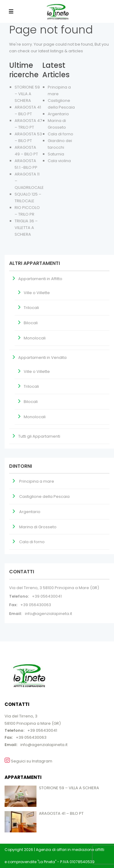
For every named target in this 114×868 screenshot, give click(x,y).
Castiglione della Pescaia (44, 496)
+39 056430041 (47, 596)
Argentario (58, 114)
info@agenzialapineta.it (48, 614)
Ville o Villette (37, 293)
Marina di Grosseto (38, 527)
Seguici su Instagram (28, 761)
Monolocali (35, 338)
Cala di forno (60, 134)
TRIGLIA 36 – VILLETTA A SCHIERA (26, 228)
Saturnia (56, 154)
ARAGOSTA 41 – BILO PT (61, 813)
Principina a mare (37, 481)
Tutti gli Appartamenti (39, 436)
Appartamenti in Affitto (40, 279)
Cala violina (59, 161)
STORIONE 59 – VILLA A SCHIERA (27, 94)
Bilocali (31, 323)
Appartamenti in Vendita (42, 358)
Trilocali (31, 308)
